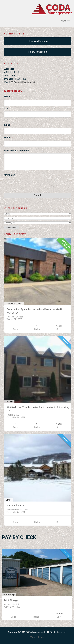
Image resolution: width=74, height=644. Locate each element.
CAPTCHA (10, 175)
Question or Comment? (17, 150)
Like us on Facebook (38, 41)
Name (8, 96)
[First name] (38, 103)
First (6, 108)
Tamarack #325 (15, 506)
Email (8, 125)
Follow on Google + (38, 52)
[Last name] (38, 114)
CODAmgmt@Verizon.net (23, 82)
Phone (8, 138)
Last (6, 119)
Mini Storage (11, 600)
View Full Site (37, 637)
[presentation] (25, 183)
